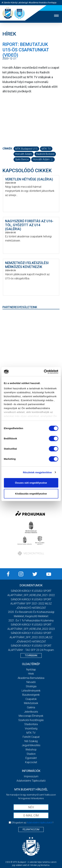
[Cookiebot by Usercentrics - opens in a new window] (44, 372)
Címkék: (8, 149)
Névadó (31, 682)
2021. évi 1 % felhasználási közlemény (31, 621)
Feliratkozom (31, 829)
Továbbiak (31, 655)
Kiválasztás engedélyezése (31, 494)
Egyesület (31, 758)
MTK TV (46, 149)
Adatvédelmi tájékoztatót (40, 823)
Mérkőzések (31, 703)
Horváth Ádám (24, 154)
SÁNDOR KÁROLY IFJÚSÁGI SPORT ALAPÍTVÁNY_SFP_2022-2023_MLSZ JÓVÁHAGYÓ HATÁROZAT (31, 637)
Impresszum (31, 776)
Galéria (31, 707)
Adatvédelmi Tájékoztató (31, 781)
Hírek (31, 674)
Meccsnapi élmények (31, 716)
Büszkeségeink (31, 695)
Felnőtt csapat (31, 737)
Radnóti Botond (45, 154)
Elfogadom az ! (32, 823)
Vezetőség (31, 728)
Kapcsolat (31, 762)
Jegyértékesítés (31, 745)
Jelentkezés (31, 712)
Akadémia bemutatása (31, 678)
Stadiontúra (31, 724)
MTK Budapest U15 (26, 149)
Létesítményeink (31, 691)
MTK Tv (31, 733)
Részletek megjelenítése (37, 472)
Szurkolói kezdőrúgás (31, 720)
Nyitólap (31, 670)
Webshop (31, 750)
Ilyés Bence (22, 159)
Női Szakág (31, 741)
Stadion (31, 754)
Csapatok (31, 699)
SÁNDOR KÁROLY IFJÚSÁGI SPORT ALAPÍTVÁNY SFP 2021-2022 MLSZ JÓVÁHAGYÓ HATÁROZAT (31, 604)
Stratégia (31, 686)
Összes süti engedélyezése (31, 483)
